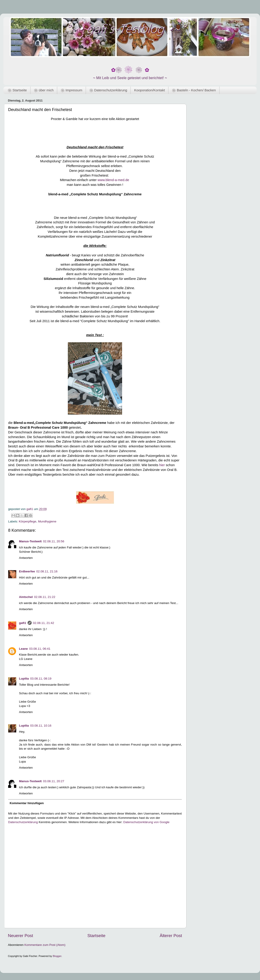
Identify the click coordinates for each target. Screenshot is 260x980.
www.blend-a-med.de (113, 180)
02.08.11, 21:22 (45, 597)
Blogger (57, 956)
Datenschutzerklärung (23, 822)
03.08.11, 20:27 (54, 781)
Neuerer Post (20, 936)
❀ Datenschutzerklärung (108, 90)
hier (162, 465)
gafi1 (23, 623)
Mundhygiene (47, 521)
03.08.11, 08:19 (41, 679)
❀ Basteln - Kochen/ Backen (194, 90)
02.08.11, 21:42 (44, 623)
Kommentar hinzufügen (27, 803)
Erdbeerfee (27, 571)
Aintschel (26, 597)
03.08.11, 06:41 (40, 649)
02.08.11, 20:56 (54, 541)
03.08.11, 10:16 (41, 726)
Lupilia (24, 679)
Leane (23, 649)
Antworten (26, 558)
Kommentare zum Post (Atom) (45, 945)
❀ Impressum (71, 90)
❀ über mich (44, 90)
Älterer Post (171, 936)
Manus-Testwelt (30, 541)
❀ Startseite (17, 90)
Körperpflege (27, 521)
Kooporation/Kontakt (149, 90)
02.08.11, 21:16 (47, 571)
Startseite (96, 936)
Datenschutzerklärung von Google (146, 822)
